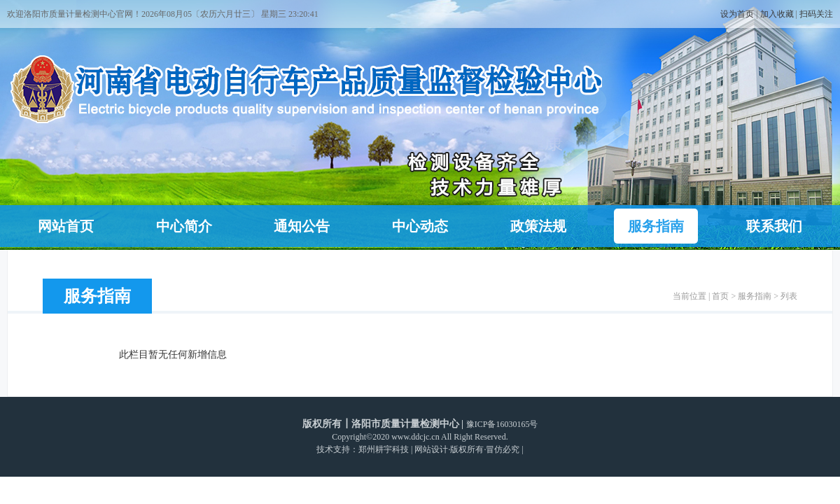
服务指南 (656, 226)
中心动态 (420, 226)
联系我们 (774, 226)
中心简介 (184, 226)
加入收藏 (777, 14)
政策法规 (538, 226)
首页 (720, 296)
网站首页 (66, 226)
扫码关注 (816, 14)
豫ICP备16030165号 (502, 424)
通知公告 (302, 226)
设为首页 (737, 14)
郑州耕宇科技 (384, 449)
